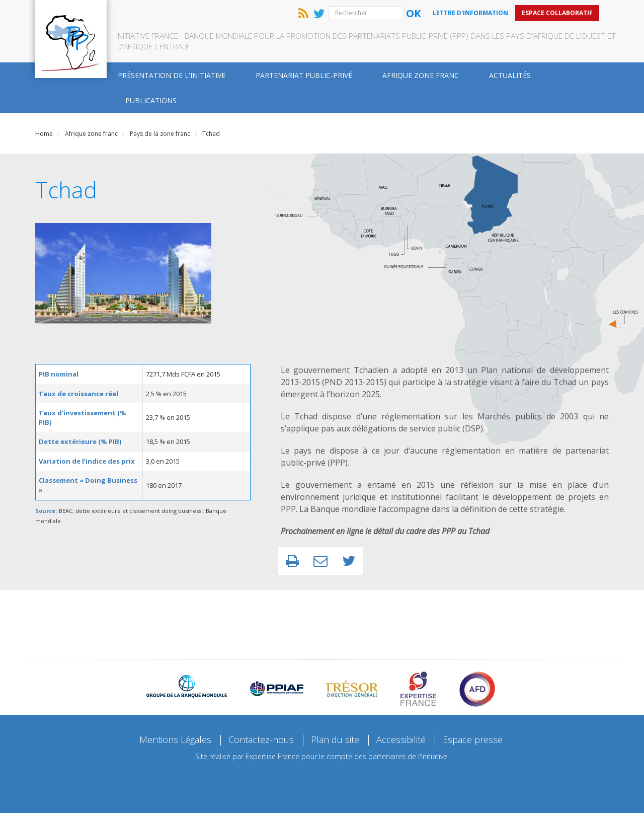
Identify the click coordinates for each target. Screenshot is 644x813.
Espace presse (473, 740)
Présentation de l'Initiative (172, 75)
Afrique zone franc (421, 75)
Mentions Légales (175, 740)
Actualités (510, 75)
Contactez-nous (261, 740)
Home (44, 134)
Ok (413, 13)
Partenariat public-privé (304, 75)
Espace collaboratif (557, 13)
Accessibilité (401, 740)
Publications (151, 100)
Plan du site (335, 740)
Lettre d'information (470, 13)
